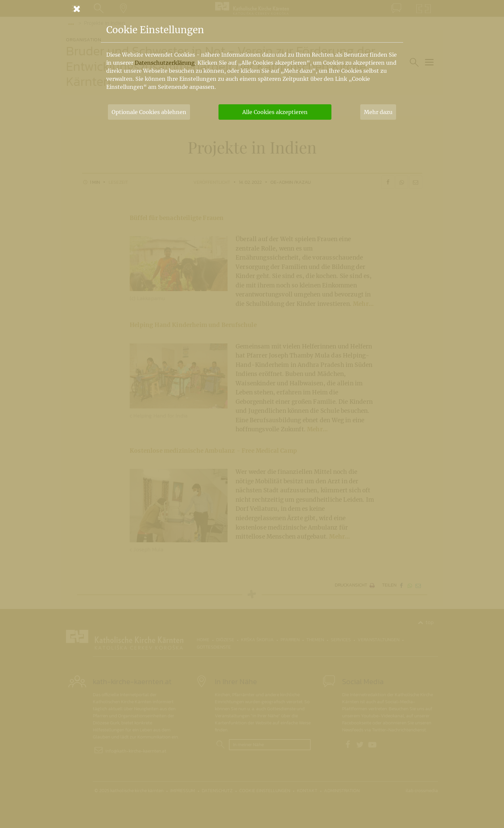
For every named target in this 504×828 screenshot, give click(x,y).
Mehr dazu (378, 112)
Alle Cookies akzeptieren (275, 112)
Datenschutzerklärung (165, 63)
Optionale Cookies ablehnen (149, 112)
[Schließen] (252, 9)
